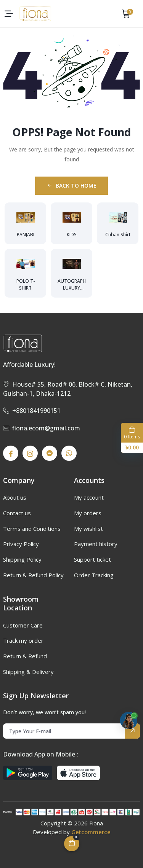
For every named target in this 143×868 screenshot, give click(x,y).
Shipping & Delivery (28, 672)
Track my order (23, 640)
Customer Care (23, 625)
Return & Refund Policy (33, 575)
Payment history (96, 544)
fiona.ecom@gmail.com (42, 428)
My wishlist (88, 529)
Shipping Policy (22, 559)
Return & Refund (25, 656)
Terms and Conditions (32, 529)
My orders (88, 513)
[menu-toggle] (9, 14)
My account (89, 497)
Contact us (17, 513)
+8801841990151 (32, 411)
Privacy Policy (21, 544)
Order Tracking (94, 575)
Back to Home (71, 186)
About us (15, 497)
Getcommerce (91, 832)
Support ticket (92, 559)
